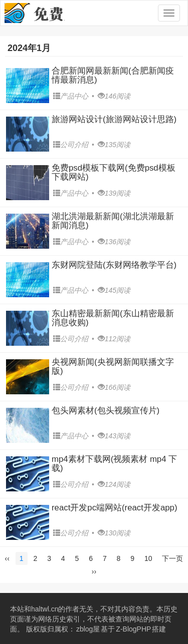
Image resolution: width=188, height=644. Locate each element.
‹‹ (7, 558)
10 (148, 558)
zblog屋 (88, 629)
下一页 (172, 558)
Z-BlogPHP (133, 629)
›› (94, 571)
